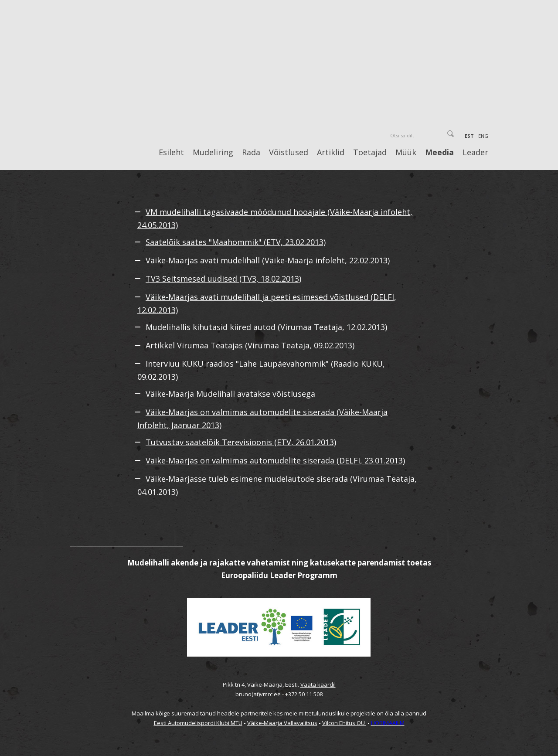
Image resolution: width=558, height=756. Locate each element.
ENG (483, 136)
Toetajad (370, 153)
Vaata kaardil (318, 684)
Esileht (171, 153)
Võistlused (289, 153)
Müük (406, 153)
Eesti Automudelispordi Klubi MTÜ (198, 723)
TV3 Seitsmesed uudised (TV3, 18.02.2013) (223, 279)
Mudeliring (213, 153)
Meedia (439, 153)
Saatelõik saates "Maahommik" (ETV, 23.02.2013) (236, 242)
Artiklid (331, 153)
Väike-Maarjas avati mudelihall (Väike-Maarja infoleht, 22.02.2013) (268, 260)
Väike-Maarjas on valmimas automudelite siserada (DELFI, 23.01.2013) (275, 460)
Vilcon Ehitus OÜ (344, 723)
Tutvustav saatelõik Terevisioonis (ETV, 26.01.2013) (241, 442)
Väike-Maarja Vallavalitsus (282, 723)
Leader (475, 153)
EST (469, 136)
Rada (251, 153)
